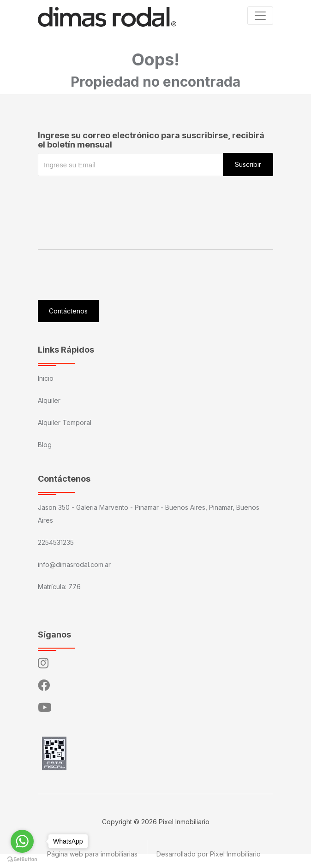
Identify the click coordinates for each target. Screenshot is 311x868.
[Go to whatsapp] (22, 841)
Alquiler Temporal (65, 422)
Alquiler (49, 400)
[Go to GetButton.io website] (22, 859)
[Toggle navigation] (260, 16)
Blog (45, 445)
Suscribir (248, 164)
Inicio (46, 378)
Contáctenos (68, 311)
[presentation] (108, 195)
